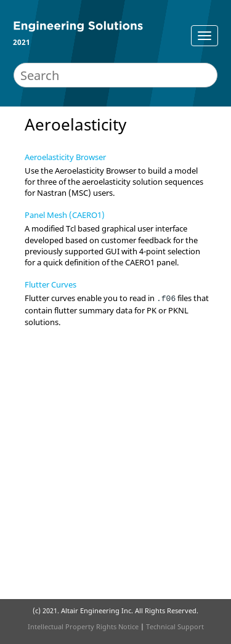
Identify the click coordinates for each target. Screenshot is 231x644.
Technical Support (175, 626)
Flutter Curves (51, 284)
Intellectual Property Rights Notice (83, 626)
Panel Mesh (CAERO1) (65, 215)
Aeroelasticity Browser (65, 157)
